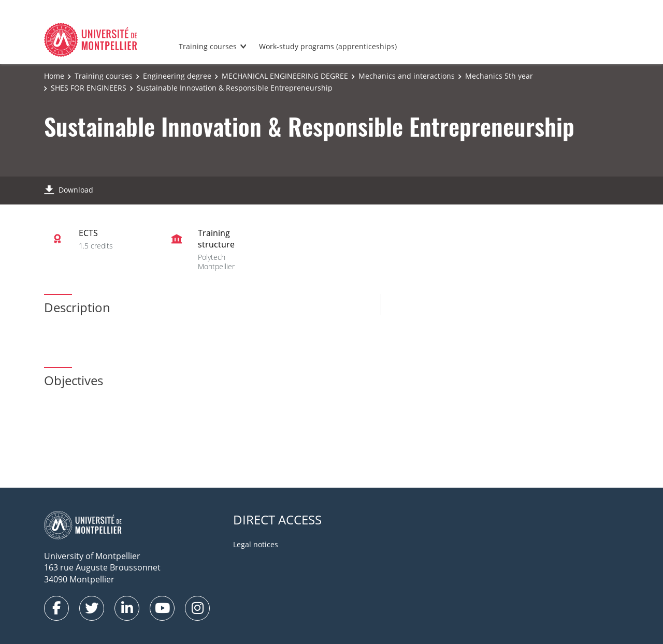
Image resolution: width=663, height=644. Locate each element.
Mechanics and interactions (407, 76)
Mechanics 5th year (499, 76)
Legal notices (256, 544)
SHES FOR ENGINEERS (89, 88)
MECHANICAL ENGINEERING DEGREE (285, 76)
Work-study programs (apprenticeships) (328, 46)
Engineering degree (177, 76)
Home (54, 76)
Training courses (208, 46)
